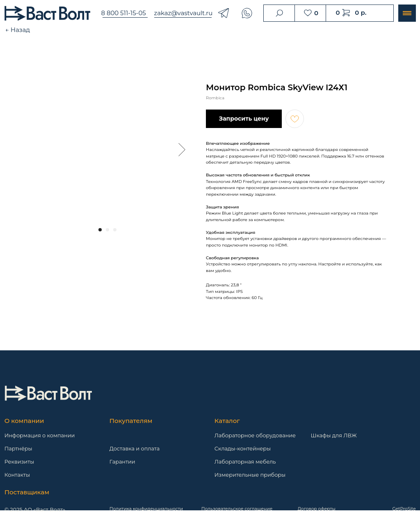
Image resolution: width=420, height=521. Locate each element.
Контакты (17, 475)
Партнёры (18, 449)
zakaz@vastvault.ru (184, 13)
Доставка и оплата (135, 449)
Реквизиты (19, 462)
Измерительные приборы (250, 475)
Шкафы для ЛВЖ (334, 435)
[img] (48, 393)
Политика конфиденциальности (146, 509)
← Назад (18, 30)
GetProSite (404, 509)
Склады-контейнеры (243, 449)
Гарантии (122, 462)
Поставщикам (27, 492)
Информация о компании (40, 435)
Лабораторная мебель (245, 462)
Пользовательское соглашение (237, 509)
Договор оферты (317, 509)
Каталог (227, 421)
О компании (24, 421)
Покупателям (131, 421)
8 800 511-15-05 (123, 13)
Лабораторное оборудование (255, 435)
